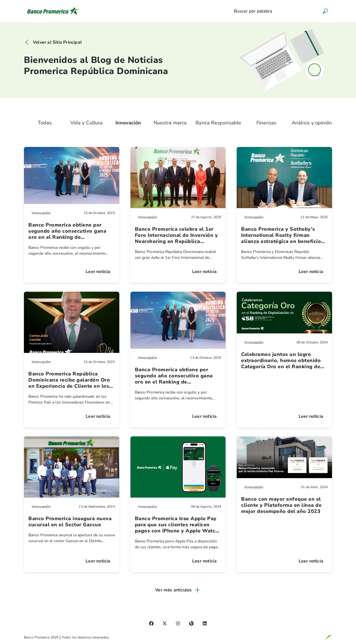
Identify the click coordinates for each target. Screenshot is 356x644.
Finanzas (266, 123)
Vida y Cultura (86, 123)
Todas (45, 123)
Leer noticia (98, 272)
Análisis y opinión (312, 123)
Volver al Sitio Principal (57, 42)
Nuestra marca (170, 123)
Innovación (128, 123)
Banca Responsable (218, 123)
